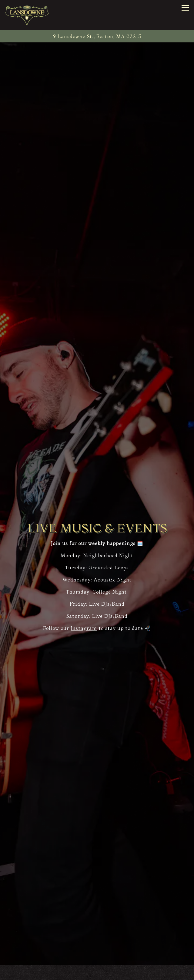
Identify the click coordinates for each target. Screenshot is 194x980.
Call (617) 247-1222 (97, 961)
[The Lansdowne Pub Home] (27, 15)
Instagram (84, 628)
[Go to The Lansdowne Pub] (97, 36)
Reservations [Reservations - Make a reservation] (97, 974)
